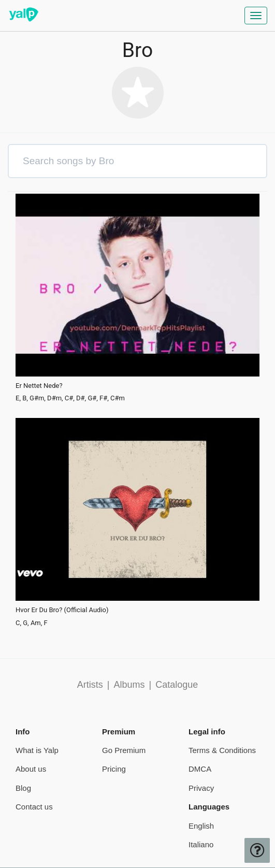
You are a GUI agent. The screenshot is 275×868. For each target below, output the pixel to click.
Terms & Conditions (222, 750)
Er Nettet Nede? (39, 386)
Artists (90, 685)
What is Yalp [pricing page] (37, 750)
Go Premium (124, 750)
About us (31, 769)
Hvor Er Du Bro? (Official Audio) (62, 610)
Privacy (201, 788)
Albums (129, 685)
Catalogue (177, 685)
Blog (23, 788)
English (201, 826)
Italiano (201, 844)
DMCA (200, 769)
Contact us (34, 807)
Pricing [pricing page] (114, 769)
